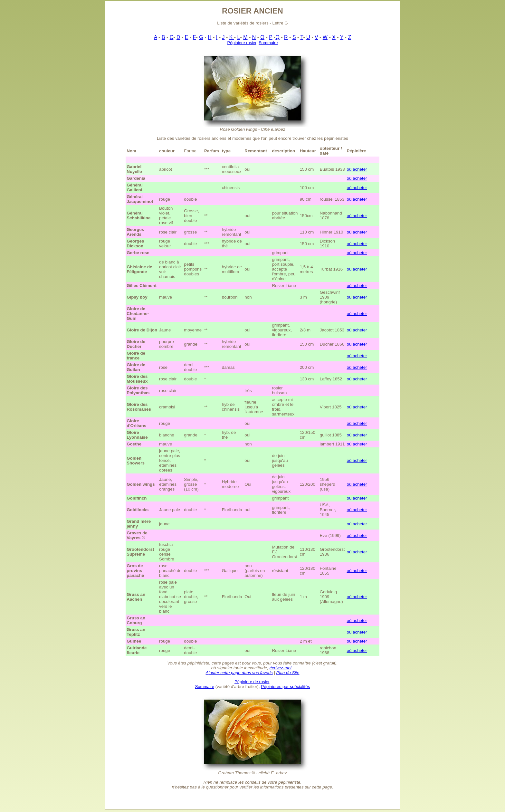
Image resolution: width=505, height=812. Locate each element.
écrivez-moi (281, 668)
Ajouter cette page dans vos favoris (239, 673)
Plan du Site (288, 673)
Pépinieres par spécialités (285, 687)
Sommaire (268, 43)
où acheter (357, 169)
